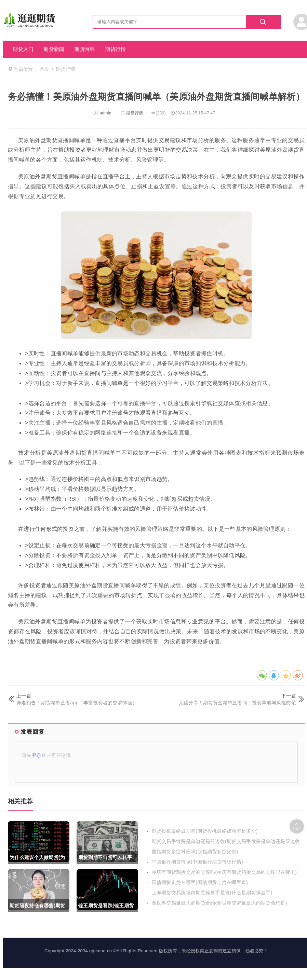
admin (103, 113)
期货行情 (115, 49)
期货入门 (23, 49)
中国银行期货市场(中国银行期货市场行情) (197, 862)
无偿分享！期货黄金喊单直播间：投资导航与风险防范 (237, 703)
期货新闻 (54, 49)
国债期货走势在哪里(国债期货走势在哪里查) (200, 882)
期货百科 (85, 49)
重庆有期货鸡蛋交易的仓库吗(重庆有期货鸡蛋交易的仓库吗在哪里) (224, 872)
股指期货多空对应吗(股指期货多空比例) (195, 852)
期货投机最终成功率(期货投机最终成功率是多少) (205, 831)
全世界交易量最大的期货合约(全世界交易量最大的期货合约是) (219, 903)
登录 (37, 755)
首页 (45, 69)
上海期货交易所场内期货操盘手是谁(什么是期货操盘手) (212, 893)
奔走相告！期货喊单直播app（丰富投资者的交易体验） (77, 703)
